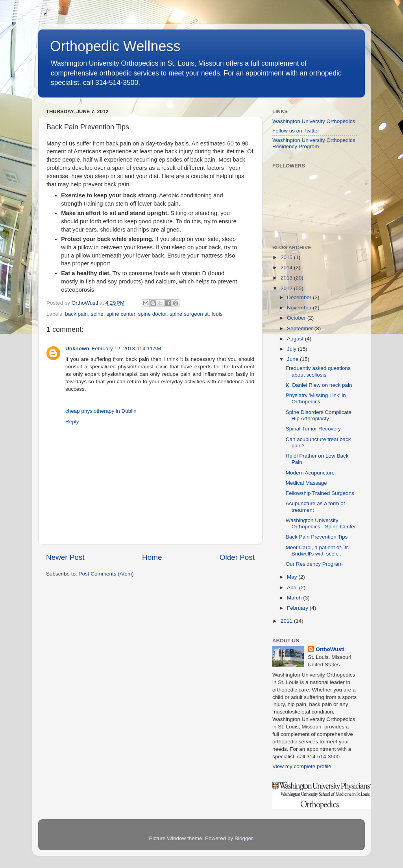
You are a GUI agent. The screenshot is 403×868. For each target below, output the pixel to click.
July (292, 349)
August (296, 339)
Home (152, 557)
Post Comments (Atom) (106, 574)
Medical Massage (306, 483)
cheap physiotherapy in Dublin (101, 411)
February (298, 608)
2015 (287, 257)
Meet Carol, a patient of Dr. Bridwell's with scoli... (317, 551)
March (295, 598)
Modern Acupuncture (310, 473)
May (293, 577)
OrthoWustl (330, 649)
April (293, 588)
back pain (76, 314)
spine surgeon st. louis (196, 314)
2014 (287, 268)
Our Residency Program (314, 564)
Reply (72, 422)
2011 (287, 621)
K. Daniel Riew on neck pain (319, 385)
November (300, 308)
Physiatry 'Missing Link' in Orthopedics (316, 398)
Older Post (237, 557)
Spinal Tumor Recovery (313, 429)
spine (97, 314)
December (300, 297)
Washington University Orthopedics (314, 121)
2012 (287, 288)
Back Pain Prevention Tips (317, 537)
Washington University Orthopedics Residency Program (314, 143)
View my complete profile (302, 766)
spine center (121, 314)
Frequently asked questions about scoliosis (318, 371)
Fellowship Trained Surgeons (320, 493)
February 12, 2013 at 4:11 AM (127, 348)
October (297, 318)
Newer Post (65, 557)
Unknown (77, 348)
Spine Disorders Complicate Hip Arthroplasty (319, 415)
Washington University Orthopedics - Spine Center (321, 523)
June (293, 359)
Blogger (244, 838)
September (301, 328)
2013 (287, 278)
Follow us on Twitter (296, 131)
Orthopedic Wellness (115, 46)
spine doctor (153, 314)
